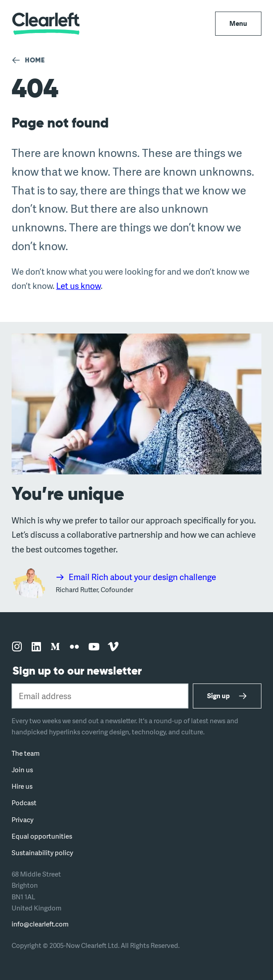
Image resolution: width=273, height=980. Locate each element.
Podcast (24, 803)
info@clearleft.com (40, 924)
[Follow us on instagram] (17, 647)
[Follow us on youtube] (94, 647)
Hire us (22, 786)
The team (26, 753)
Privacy (22, 820)
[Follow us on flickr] (74, 647)
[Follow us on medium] (55, 647)
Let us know (78, 286)
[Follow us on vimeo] (113, 647)
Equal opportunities (42, 836)
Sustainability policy (42, 853)
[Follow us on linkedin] (36, 647)
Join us (22, 770)
